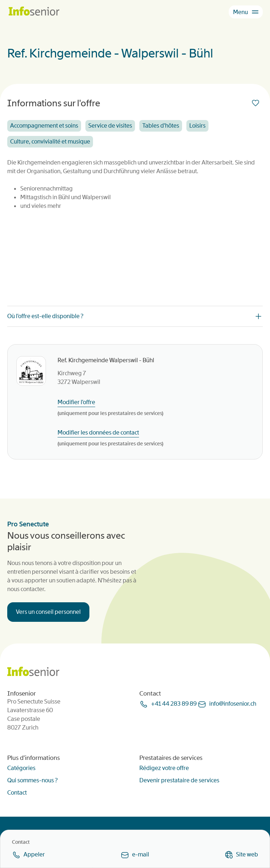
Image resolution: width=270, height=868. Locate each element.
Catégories (21, 768)
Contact (17, 793)
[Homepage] (34, 12)
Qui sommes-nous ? (32, 780)
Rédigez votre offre (164, 768)
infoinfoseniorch (233, 704)
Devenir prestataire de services (179, 780)
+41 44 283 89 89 (174, 704)
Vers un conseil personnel (48, 612)
